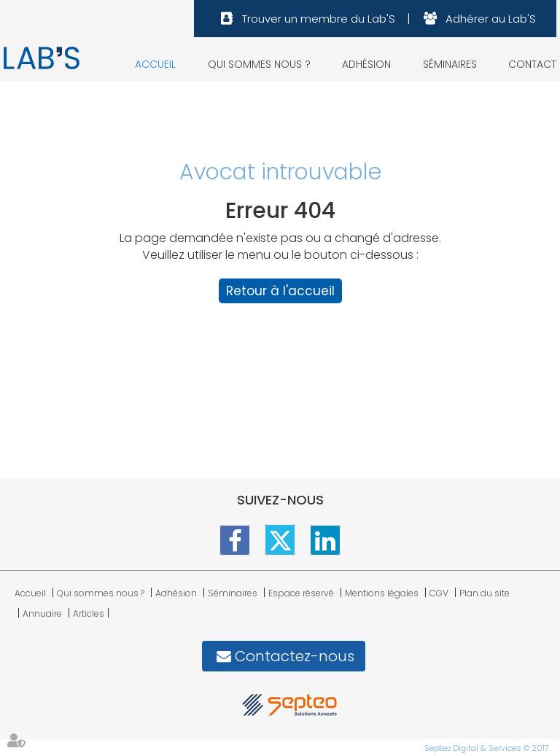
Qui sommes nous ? (259, 64)
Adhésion (366, 64)
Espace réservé (301, 593)
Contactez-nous (295, 656)
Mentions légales (382, 593)
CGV (439, 593)
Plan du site (485, 593)
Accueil (155, 64)
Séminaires (450, 64)
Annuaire (42, 613)
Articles (89, 613)
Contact (532, 64)
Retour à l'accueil (280, 291)
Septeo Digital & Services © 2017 (487, 748)
